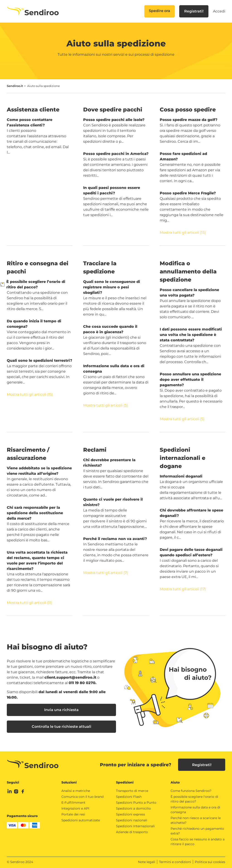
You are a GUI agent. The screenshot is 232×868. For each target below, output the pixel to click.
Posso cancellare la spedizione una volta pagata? (189, 293)
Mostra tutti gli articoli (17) (183, 589)
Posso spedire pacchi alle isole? (114, 120)
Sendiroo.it (15, 86)
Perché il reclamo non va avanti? (115, 539)
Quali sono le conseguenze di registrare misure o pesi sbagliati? (112, 287)
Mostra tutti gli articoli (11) (29, 603)
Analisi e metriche (76, 791)
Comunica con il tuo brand (82, 797)
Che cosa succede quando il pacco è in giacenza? (110, 329)
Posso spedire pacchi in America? (116, 154)
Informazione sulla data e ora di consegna (114, 369)
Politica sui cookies (210, 862)
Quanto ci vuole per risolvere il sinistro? (113, 502)
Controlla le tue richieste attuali (62, 727)
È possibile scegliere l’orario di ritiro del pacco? (36, 284)
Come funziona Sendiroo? (191, 791)
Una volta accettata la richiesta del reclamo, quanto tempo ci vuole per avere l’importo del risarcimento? (37, 561)
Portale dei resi (73, 814)
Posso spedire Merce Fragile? (188, 193)
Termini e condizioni (175, 862)
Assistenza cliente (33, 110)
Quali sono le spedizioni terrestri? (40, 360)
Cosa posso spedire (188, 110)
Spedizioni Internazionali (135, 826)
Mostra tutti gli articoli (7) (105, 573)
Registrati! (194, 11)
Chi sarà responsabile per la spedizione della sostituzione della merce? (35, 513)
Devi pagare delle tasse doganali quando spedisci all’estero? (191, 552)
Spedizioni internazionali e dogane (182, 458)
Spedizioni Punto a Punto (136, 803)
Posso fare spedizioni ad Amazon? (183, 156)
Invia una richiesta (61, 710)
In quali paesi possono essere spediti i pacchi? (112, 190)
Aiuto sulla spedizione (43, 86)
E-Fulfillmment (73, 803)
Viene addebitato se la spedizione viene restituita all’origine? (39, 471)
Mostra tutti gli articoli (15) (183, 233)
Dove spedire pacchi (113, 110)
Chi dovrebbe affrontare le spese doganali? (191, 513)
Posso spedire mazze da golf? (189, 120)
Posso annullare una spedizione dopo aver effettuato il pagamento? (190, 380)
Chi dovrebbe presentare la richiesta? (109, 463)
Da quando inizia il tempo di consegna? (34, 324)
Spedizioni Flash (129, 797)
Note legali (147, 862)
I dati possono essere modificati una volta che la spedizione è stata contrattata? (191, 335)
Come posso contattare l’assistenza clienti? (30, 122)
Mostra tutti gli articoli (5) (105, 405)
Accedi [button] (219, 11)
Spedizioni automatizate (81, 820)
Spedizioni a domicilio (133, 808)
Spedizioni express (130, 814)
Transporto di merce (132, 791)
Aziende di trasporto (132, 832)
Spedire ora (159, 11)
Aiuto (175, 782)
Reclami (95, 450)
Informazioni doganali (181, 476)
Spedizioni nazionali (132, 820)
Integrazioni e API (75, 808)
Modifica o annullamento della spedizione (188, 271)
